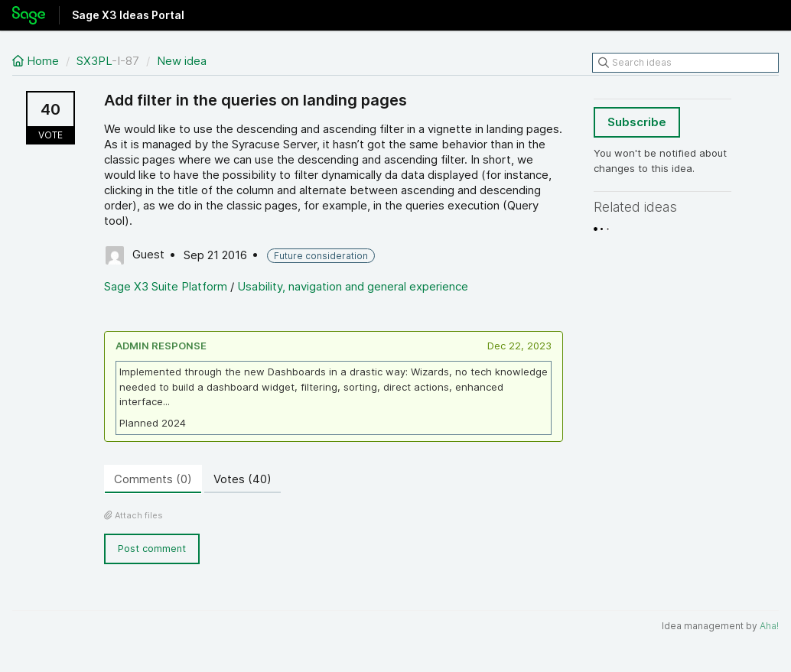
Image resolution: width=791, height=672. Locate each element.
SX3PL (94, 61)
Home (37, 61)
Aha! (769, 626)
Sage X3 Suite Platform (166, 286)
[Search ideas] (685, 63)
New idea (182, 61)
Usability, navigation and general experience (353, 286)
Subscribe (637, 122)
